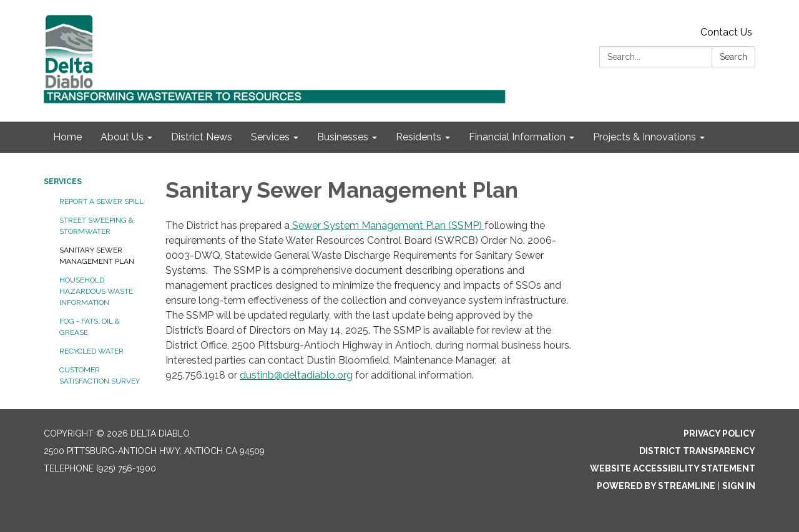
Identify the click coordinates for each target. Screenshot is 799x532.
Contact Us (726, 32)
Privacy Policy (719, 433)
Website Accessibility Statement (673, 468)
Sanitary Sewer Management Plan (97, 256)
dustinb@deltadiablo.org (296, 375)
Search (733, 57)
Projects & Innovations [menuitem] (645, 137)
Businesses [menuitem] (343, 137)
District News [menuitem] (202, 137)
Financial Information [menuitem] (517, 137)
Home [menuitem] (67, 137)
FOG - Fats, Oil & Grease (90, 327)
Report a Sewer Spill (101, 201)
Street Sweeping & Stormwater (96, 226)
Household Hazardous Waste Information (96, 291)
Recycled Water (91, 351)
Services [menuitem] (270, 137)
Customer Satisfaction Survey (100, 375)
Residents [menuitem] (419, 137)
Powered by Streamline (656, 486)
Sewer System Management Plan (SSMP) (387, 225)
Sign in (739, 486)
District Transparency (697, 451)
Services (63, 181)
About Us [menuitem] (122, 137)
